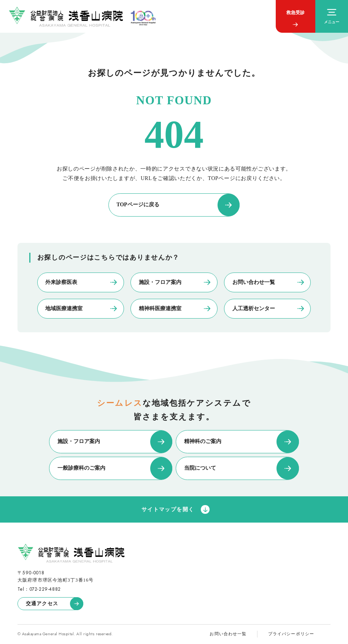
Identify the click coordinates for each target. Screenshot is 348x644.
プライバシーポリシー (291, 634)
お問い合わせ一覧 (228, 634)
